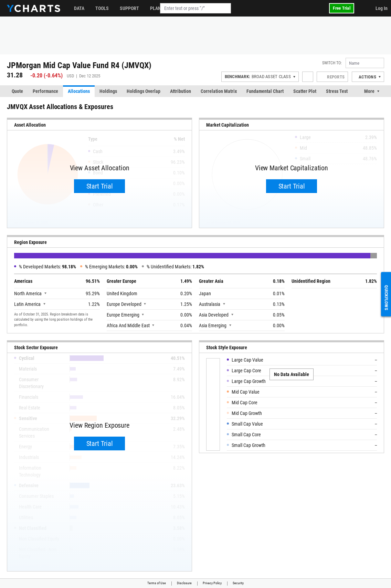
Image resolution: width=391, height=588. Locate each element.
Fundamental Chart (265, 91)
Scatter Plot (305, 91)
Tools (102, 8)
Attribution (181, 91)
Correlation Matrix (219, 91)
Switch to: (332, 63)
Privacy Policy (212, 583)
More (369, 91)
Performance (45, 91)
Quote (17, 91)
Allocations (79, 91)
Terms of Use (157, 583)
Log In (382, 8)
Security (238, 583)
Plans (157, 8)
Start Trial (100, 186)
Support (129, 8)
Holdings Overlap (144, 91)
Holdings (108, 91)
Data (79, 8)
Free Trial (342, 8)
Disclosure (184, 583)
